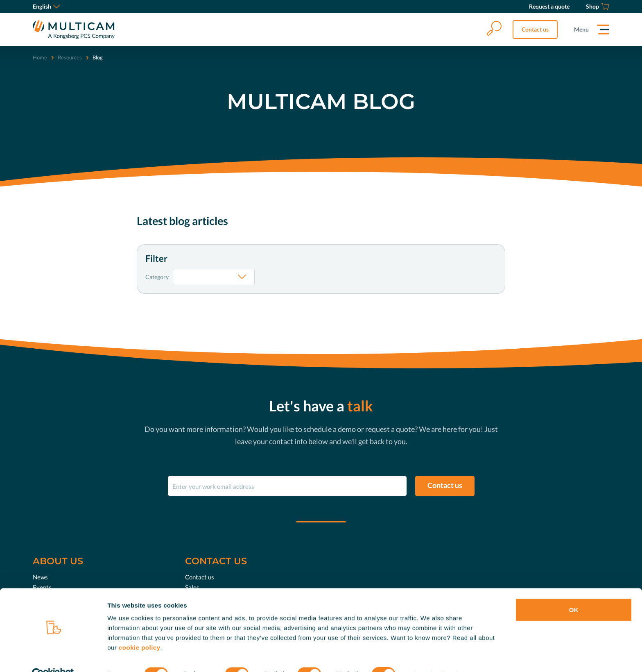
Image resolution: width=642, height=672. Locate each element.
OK (574, 591)
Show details (430, 656)
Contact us (535, 29)
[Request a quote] (549, 7)
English (46, 6)
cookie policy (140, 629)
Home (40, 57)
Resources (70, 57)
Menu (581, 29)
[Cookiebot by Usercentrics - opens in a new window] (53, 656)
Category (157, 277)
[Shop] (598, 7)
